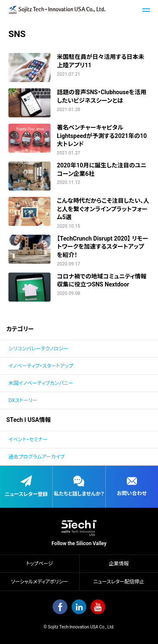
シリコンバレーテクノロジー (38, 349)
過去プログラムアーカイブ (36, 457)
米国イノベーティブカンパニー (41, 383)
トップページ (39, 564)
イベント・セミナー (28, 440)
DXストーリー (23, 400)
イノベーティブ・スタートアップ (41, 366)
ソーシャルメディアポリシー (39, 582)
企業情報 (119, 564)
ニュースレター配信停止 (119, 582)
